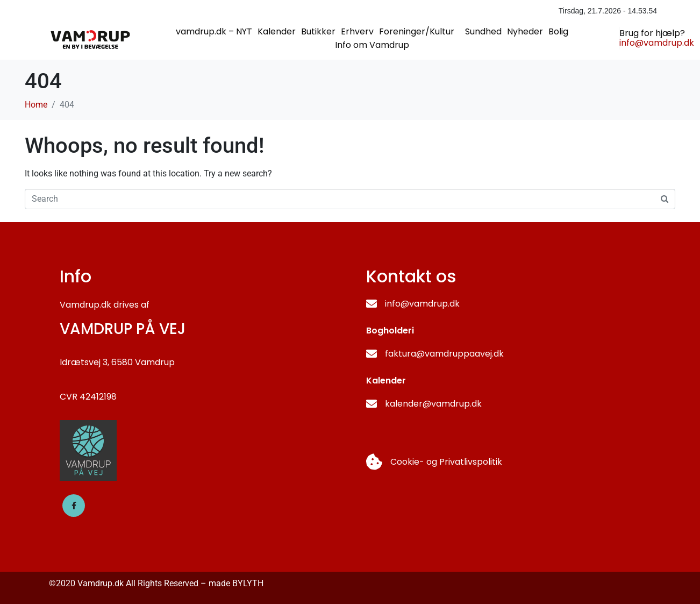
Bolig (558, 31)
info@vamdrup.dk (422, 304)
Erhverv (357, 31)
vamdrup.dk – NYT (214, 31)
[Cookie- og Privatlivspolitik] (374, 462)
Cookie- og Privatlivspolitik (446, 462)
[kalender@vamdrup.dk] (372, 404)
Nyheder (525, 31)
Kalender (277, 31)
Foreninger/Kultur (417, 31)
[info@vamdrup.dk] (372, 304)
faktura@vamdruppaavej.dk (444, 354)
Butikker (318, 31)
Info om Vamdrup (372, 45)
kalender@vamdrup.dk (433, 404)
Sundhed (483, 31)
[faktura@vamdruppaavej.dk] (372, 354)
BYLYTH (248, 583)
